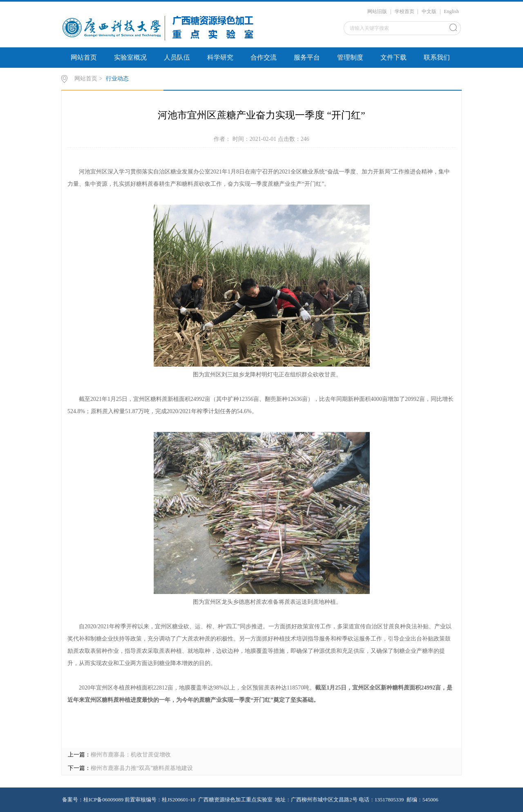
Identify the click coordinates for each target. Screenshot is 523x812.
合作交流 (264, 57)
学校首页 (405, 11)
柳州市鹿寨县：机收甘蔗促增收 (131, 755)
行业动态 (117, 79)
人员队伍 (177, 57)
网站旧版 (377, 11)
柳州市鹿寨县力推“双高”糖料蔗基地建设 (142, 768)
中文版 (429, 11)
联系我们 (437, 57)
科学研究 (220, 57)
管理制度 (350, 57)
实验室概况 (130, 57)
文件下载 (393, 57)
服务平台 (307, 57)
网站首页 (84, 57)
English (451, 11)
